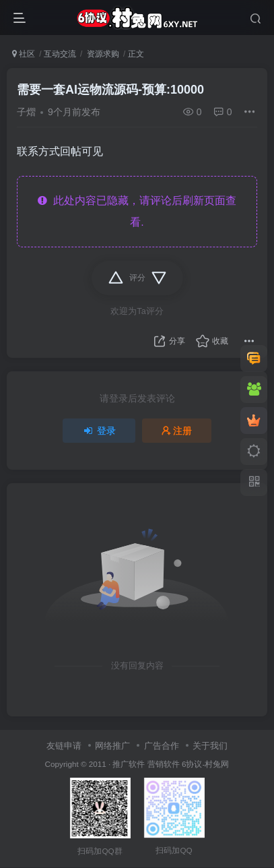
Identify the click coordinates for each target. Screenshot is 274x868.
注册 (177, 431)
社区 (24, 54)
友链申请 (64, 746)
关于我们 (210, 746)
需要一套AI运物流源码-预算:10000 (110, 90)
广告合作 (162, 746)
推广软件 (129, 764)
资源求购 (102, 54)
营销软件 (164, 764)
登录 (99, 431)
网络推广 (112, 746)
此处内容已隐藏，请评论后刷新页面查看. (137, 211)
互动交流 (60, 54)
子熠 (26, 112)
